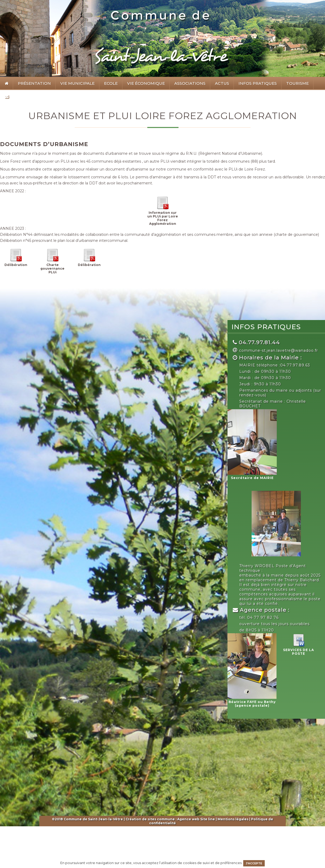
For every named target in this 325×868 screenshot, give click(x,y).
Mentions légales (233, 819)
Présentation (33, 84)
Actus (222, 83)
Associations (188, 84)
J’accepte (254, 863)
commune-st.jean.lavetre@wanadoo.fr (278, 350)
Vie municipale (76, 84)
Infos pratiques (256, 84)
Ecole (109, 84)
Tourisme (296, 84)
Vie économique (145, 84)
